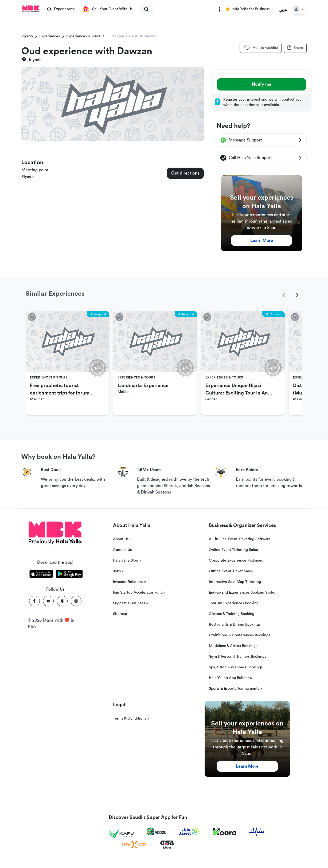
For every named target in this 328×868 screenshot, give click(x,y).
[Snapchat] (62, 601)
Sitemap (120, 614)
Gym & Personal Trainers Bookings (237, 657)
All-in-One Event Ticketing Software (240, 539)
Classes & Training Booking (232, 614)
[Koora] (224, 832)
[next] (297, 295)
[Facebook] (34, 601)
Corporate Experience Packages (236, 561)
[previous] (284, 295)
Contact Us (122, 550)
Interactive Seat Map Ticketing (235, 582)
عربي (283, 9)
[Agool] (156, 831)
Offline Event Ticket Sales (231, 571)
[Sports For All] (134, 845)
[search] (144, 9)
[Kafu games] (121, 834)
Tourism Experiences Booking (234, 603)
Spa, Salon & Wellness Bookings (236, 667)
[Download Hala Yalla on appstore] (41, 575)
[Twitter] (48, 601)
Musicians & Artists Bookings (233, 646)
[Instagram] (76, 601)
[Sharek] (257, 832)
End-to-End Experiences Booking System (243, 593)
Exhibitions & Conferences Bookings (239, 635)
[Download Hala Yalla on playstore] (69, 575)
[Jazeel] (189, 832)
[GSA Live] (167, 845)
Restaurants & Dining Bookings (235, 625)
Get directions (185, 173)
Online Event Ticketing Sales (233, 550)
